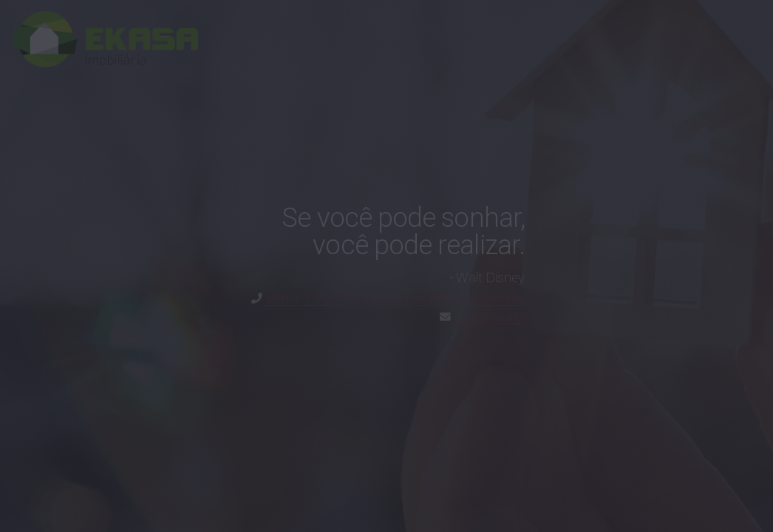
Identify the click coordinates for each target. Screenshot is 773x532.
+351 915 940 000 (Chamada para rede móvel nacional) (395, 299)
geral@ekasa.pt (489, 317)
